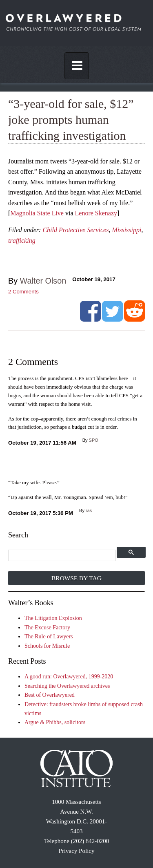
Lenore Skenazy (96, 213)
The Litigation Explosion (53, 618)
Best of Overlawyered (50, 695)
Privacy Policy (77, 851)
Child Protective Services (75, 230)
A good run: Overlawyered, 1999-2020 (69, 677)
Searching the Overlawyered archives (67, 686)
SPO (94, 440)
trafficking (22, 240)
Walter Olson (43, 281)
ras (89, 510)
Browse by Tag (76, 578)
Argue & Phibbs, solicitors (55, 722)
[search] (63, 556)
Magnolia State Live (37, 213)
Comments (23, 292)
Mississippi (126, 230)
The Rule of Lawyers (49, 636)
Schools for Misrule (47, 646)
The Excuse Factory (47, 628)
